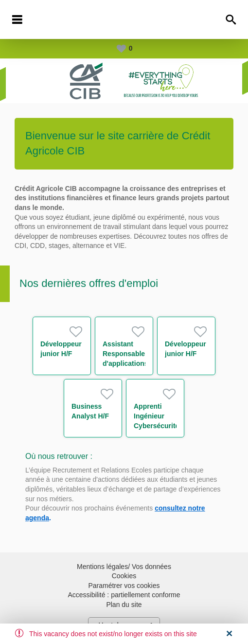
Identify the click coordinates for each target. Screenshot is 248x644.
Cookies (124, 576)
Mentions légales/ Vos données (124, 567)
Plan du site (124, 605)
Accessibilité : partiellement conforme (124, 595)
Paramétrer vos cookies (124, 586)
